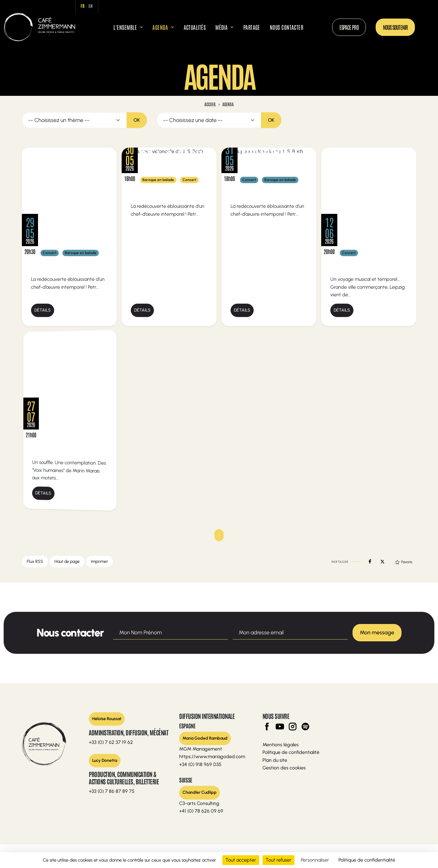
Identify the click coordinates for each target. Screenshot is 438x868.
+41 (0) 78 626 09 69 (201, 811)
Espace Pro (349, 27)
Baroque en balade (81, 253)
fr (83, 6)
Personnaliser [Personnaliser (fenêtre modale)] (315, 860)
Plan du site (275, 760)
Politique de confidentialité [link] (367, 860)
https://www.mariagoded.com (212, 756)
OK (137, 120)
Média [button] (221, 27)
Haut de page (67, 561)
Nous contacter (287, 27)
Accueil (104, 27)
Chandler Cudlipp (200, 792)
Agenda (228, 104)
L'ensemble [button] (125, 27)
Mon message (377, 633)
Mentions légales (281, 745)
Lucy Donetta (105, 760)
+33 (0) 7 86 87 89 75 (112, 791)
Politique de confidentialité (291, 752)
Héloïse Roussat (107, 719)
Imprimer (99, 561)
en (91, 6)
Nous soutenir (395, 27)
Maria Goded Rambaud (205, 738)
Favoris (404, 562)
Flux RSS (35, 561)
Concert (49, 253)
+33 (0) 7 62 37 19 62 (111, 742)
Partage (252, 27)
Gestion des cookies (284, 768)
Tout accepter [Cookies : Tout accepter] (241, 860)
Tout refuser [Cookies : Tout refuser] (278, 860)
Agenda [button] (160, 27)
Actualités (195, 27)
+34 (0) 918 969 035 (200, 764)
